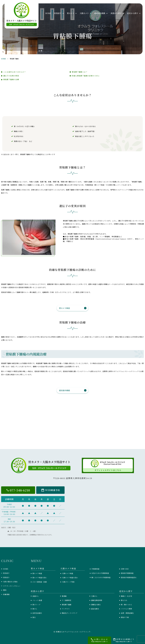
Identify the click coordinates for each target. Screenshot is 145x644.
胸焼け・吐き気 (126, 596)
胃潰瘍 (64, 596)
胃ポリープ (36, 605)
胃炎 (34, 617)
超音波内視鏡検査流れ (129, 577)
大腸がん (94, 596)
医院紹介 (6, 577)
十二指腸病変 (66, 600)
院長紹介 (6, 573)
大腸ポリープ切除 (68, 582)
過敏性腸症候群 (97, 600)
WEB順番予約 (53, 490)
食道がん (36, 596)
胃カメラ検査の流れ (40, 578)
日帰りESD (125, 569)
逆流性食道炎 (37, 613)
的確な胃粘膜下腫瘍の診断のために (86, 76)
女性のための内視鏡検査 (100, 573)
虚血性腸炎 (95, 609)
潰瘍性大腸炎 (96, 605)
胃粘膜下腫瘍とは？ (80, 72)
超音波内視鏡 (64, 390)
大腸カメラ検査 (68, 573)
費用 (5, 590)
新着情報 (6, 594)
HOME (48, 13)
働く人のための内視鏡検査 (101, 577)
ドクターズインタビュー (12, 586)
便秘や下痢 (125, 617)
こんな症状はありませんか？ (15, 72)
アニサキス (66, 609)
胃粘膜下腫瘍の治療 (11, 79)
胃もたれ (124, 600)
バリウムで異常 (126, 609)
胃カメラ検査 (64, 308)
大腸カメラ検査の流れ (70, 578)
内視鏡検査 (95, 569)
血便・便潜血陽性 (127, 613)
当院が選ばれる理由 (10, 582)
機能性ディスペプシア (70, 613)
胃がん (35, 609)
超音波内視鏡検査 (127, 573)
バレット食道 (37, 600)
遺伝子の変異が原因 (11, 76)
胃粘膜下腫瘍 (66, 605)
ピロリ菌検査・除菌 (40, 582)
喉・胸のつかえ (126, 605)
